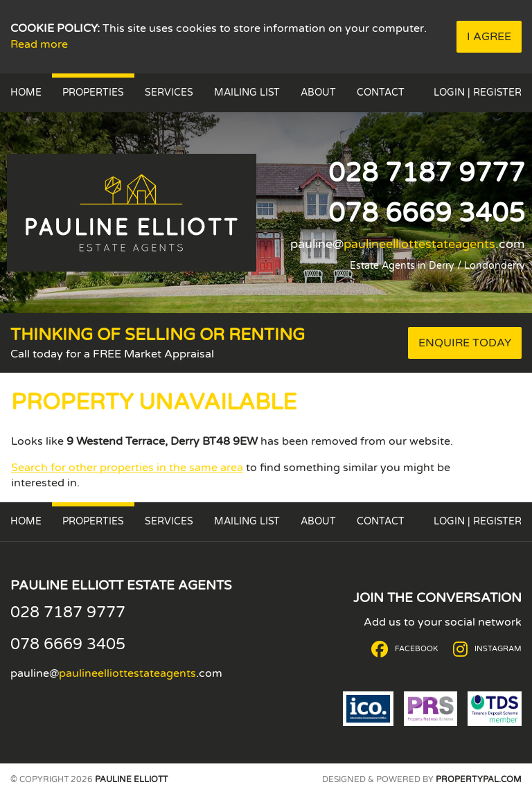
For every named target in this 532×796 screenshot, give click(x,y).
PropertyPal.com (479, 779)
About (318, 92)
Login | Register (478, 92)
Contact (381, 92)
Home (26, 92)
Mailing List (247, 92)
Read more (39, 44)
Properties (93, 92)
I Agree (489, 37)
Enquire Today (465, 343)
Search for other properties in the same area (127, 468)
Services (169, 92)
